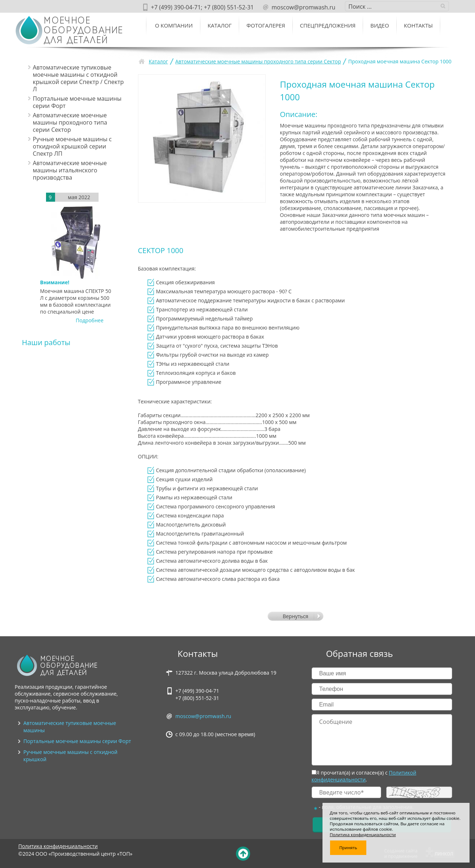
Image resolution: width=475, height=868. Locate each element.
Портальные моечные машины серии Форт (77, 102)
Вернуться (295, 616)
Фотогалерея (266, 25)
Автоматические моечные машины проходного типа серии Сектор (70, 122)
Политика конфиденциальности (58, 846)
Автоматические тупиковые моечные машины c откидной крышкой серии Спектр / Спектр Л (78, 78)
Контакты (418, 25)
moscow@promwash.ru (203, 716)
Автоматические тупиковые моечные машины (70, 727)
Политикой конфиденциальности (364, 776)
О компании (174, 25)
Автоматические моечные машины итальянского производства (70, 170)
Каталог (220, 25)
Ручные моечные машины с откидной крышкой (71, 756)
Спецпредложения (328, 25)
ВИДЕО (380, 25)
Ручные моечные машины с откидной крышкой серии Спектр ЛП (72, 146)
